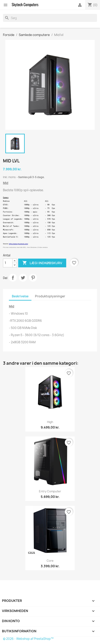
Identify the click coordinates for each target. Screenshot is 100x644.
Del (13, 278)
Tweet (23, 278)
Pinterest (33, 278)
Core (50, 561)
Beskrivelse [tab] (20, 296)
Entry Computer (50, 491)
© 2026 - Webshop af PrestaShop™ (28, 639)
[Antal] (8, 263)
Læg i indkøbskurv (42, 263)
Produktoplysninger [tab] (50, 296)
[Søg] (50, 18)
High (50, 422)
